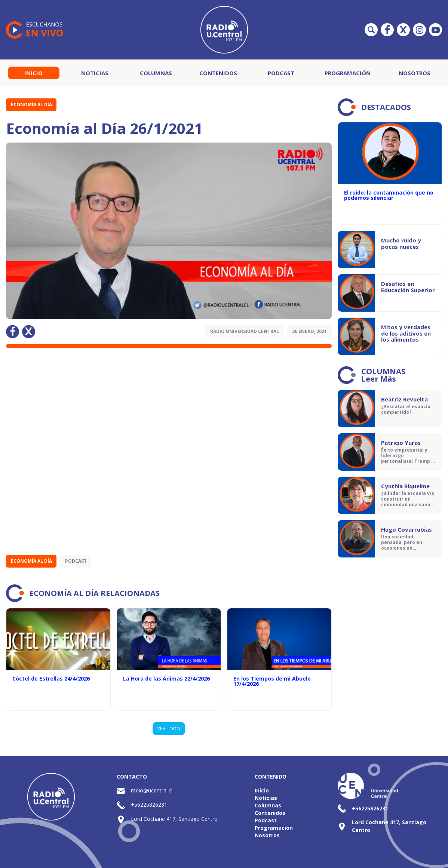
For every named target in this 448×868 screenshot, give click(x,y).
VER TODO (169, 728)
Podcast (281, 73)
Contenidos (218, 73)
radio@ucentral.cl (152, 790)
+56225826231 (149, 805)
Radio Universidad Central (245, 331)
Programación (348, 73)
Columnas (156, 73)
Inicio (33, 73)
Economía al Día (31, 105)
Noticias (95, 73)
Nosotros (415, 73)
